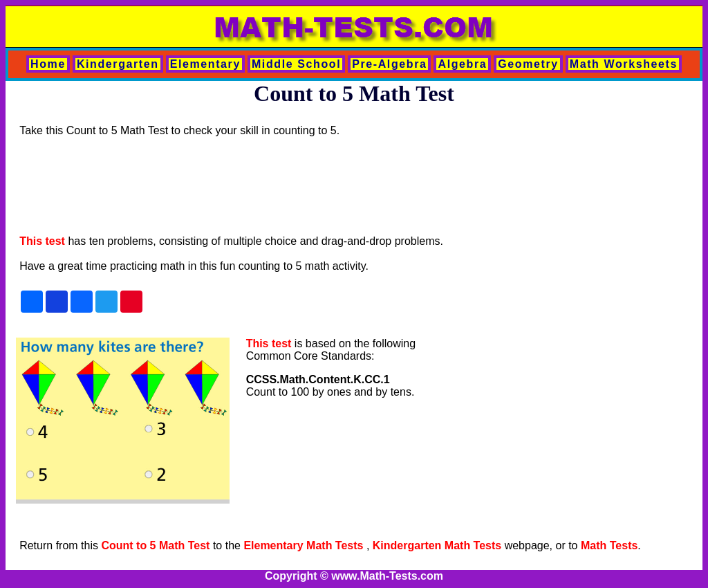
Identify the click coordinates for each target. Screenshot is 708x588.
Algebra (462, 64)
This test (42, 241)
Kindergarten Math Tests (437, 545)
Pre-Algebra (389, 64)
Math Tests (609, 545)
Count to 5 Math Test (155, 545)
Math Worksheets (624, 64)
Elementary (205, 64)
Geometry (528, 64)
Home (48, 64)
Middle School (296, 64)
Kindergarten (118, 64)
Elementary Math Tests (305, 545)
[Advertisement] (271, 186)
